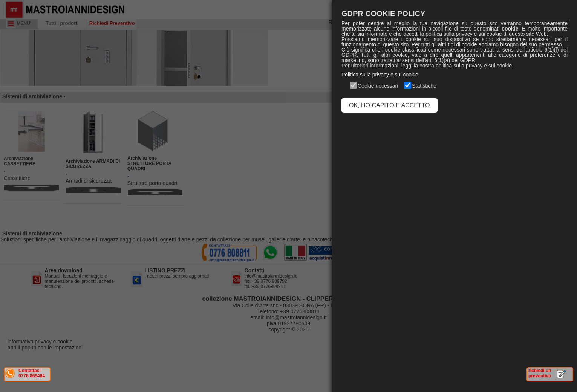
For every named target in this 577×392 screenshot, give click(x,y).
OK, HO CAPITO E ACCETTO (390, 105)
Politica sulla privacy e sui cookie (380, 75)
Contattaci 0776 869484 (32, 373)
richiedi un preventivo (540, 373)
